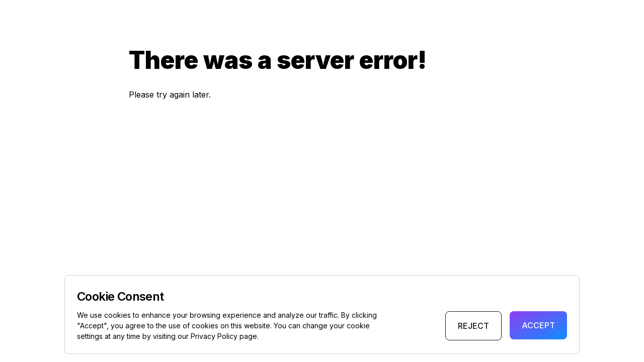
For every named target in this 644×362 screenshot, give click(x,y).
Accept (538, 325)
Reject (473, 326)
